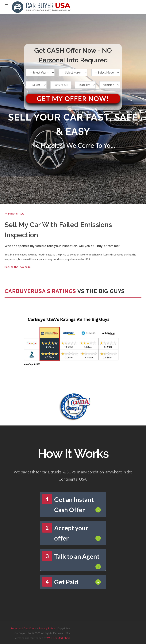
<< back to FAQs (14, 213)
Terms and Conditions (24, 628)
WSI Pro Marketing (58, 638)
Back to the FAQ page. (18, 267)
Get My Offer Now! (73, 98)
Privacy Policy (47, 628)
